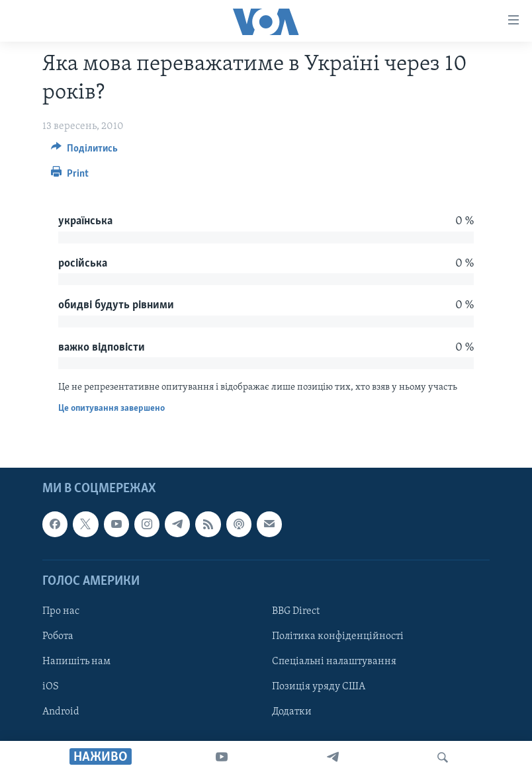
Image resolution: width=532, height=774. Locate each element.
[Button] (84, 151)
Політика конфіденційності (338, 636)
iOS (51, 687)
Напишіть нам (76, 662)
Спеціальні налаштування (334, 662)
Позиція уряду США (319, 687)
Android (61, 712)
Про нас (61, 611)
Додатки (292, 712)
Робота (58, 636)
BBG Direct (296, 611)
